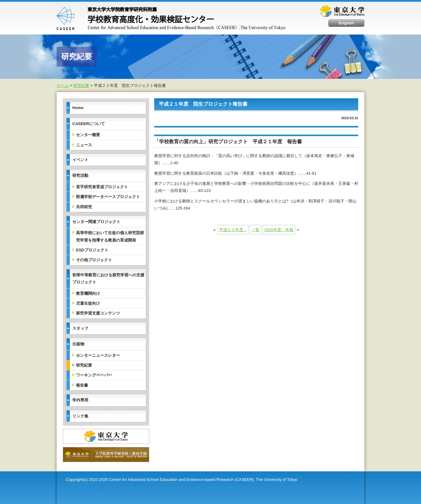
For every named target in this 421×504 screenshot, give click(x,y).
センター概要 (88, 135)
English (346, 23)
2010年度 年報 (279, 230)
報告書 (82, 385)
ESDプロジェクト (92, 250)
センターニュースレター (98, 355)
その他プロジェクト (94, 260)
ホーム (63, 85)
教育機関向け (88, 293)
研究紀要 (81, 85)
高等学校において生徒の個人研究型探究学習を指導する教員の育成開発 (110, 236)
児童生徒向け (88, 303)
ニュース (84, 145)
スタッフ (80, 328)
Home (78, 108)
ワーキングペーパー (94, 375)
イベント (80, 160)
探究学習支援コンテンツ (98, 313)
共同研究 (84, 207)
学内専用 (80, 400)
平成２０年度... (233, 230)
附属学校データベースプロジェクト (108, 197)
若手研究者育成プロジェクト (102, 187)
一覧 (255, 230)
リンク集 (80, 416)
